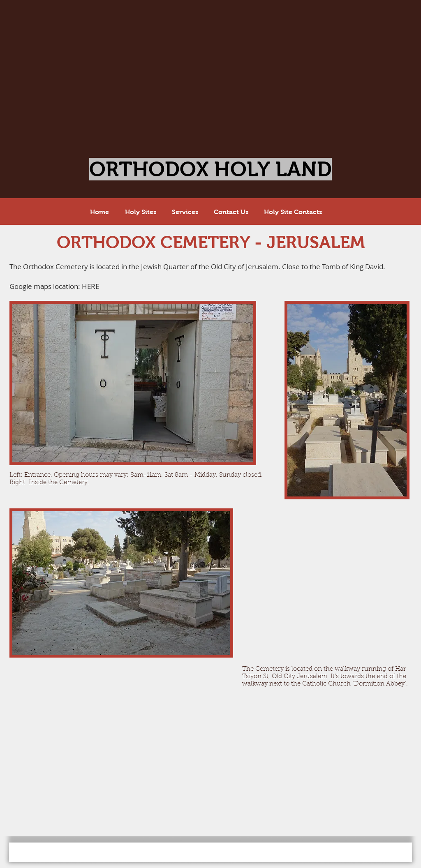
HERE (90, 286)
